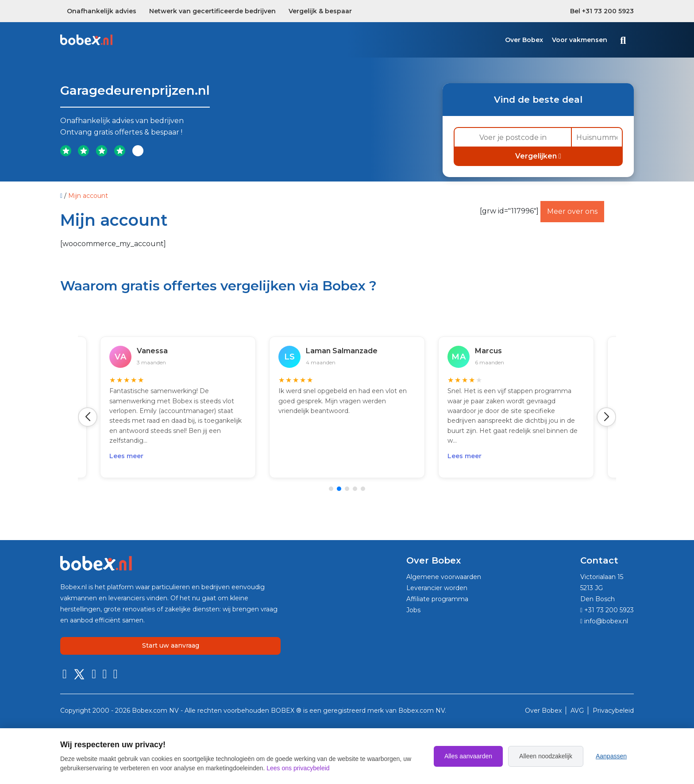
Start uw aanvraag (171, 645)
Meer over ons (572, 211)
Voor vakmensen (580, 40)
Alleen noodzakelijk (546, 756)
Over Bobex (524, 40)
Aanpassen (611, 756)
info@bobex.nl (604, 621)
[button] (88, 417)
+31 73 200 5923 (607, 610)
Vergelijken (538, 156)
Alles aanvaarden (468, 756)
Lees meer (126, 456)
